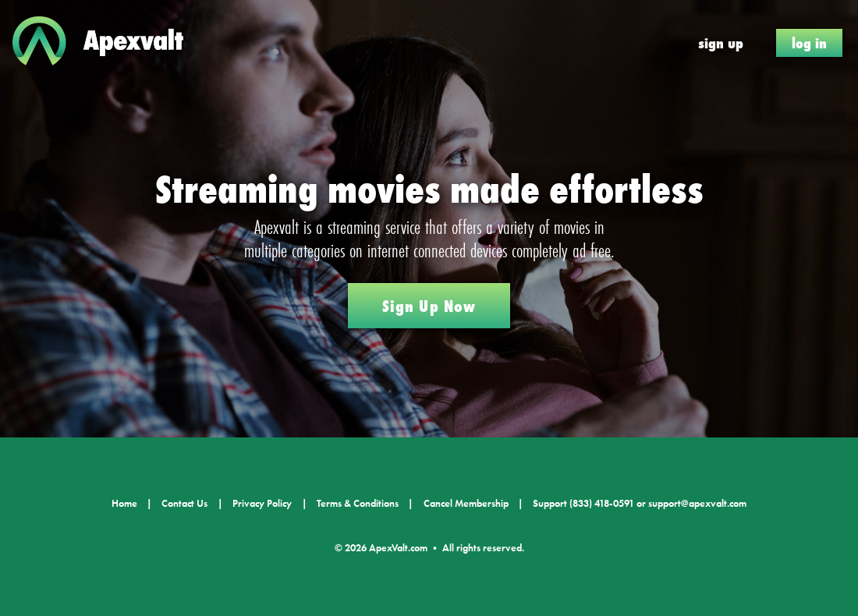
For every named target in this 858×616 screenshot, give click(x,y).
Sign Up (721, 43)
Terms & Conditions (358, 503)
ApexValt (109, 43)
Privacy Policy (262, 503)
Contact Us (184, 503)
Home (124, 503)
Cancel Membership (466, 503)
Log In (809, 43)
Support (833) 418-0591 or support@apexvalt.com (640, 503)
